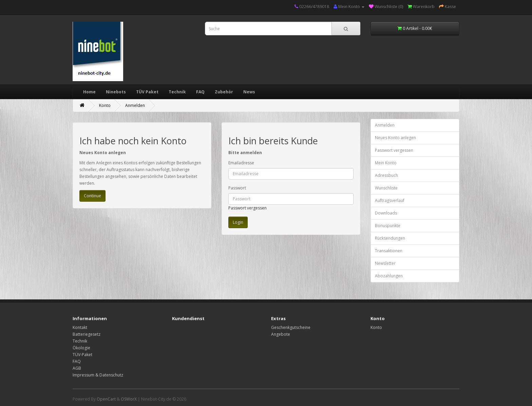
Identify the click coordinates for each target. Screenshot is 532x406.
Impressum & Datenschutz (98, 375)
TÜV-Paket (82, 355)
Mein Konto (386, 163)
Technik (177, 92)
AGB (77, 368)
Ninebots (116, 92)
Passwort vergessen (248, 208)
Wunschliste (386, 188)
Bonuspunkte (388, 226)
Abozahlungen (389, 276)
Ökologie (81, 348)
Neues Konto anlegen (395, 138)
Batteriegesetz (87, 334)
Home (89, 92)
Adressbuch (386, 175)
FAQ (200, 92)
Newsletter (385, 263)
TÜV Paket (147, 92)
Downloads (386, 213)
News (249, 92)
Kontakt (80, 327)
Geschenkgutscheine (291, 327)
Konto (105, 105)
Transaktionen (389, 251)
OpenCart (106, 399)
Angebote (281, 334)
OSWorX (129, 399)
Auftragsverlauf (390, 200)
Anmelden (135, 105)
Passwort (237, 188)
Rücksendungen (390, 238)
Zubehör (224, 92)
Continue (92, 196)
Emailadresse (241, 163)
